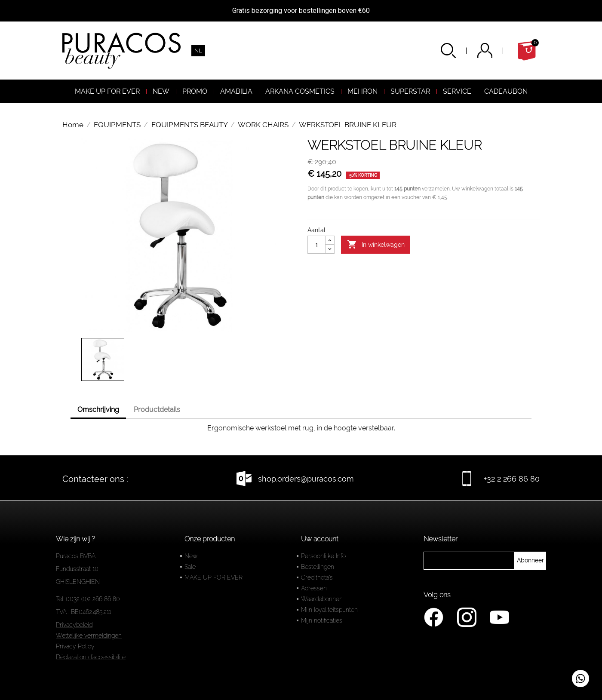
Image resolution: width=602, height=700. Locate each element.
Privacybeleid (74, 625)
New (191, 556)
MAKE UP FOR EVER (213, 577)
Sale (190, 567)
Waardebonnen (322, 599)
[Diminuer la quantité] (330, 249)
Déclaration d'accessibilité (91, 657)
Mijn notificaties (322, 620)
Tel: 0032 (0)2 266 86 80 (88, 599)
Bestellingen (318, 567)
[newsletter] (530, 561)
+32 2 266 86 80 (512, 479)
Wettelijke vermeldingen (89, 636)
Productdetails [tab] (157, 410)
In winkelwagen (376, 245)
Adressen (314, 588)
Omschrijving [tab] (98, 410)
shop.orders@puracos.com (306, 479)
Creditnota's (317, 577)
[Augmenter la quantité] (330, 240)
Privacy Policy (75, 646)
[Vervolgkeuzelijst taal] (198, 51)
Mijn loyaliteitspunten (329, 610)
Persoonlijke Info (323, 556)
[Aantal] (316, 245)
